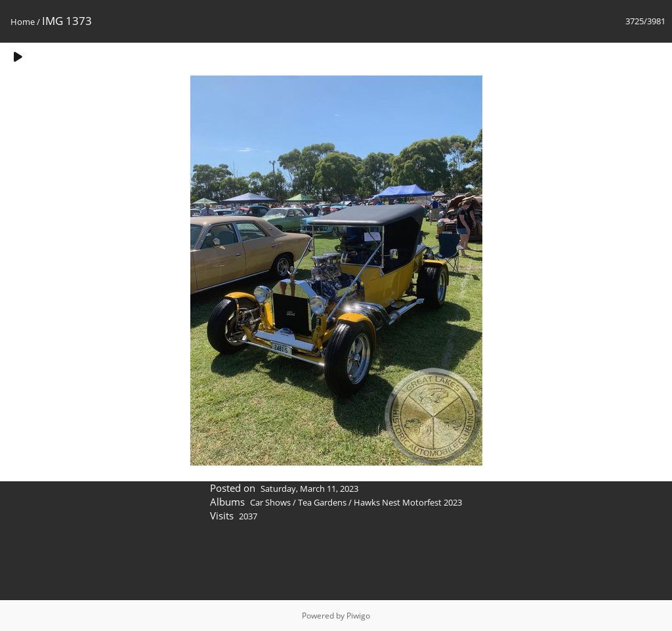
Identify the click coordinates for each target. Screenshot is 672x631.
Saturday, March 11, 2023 (309, 489)
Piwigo (358, 616)
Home (23, 22)
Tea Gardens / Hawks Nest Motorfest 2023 (380, 502)
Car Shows (270, 502)
